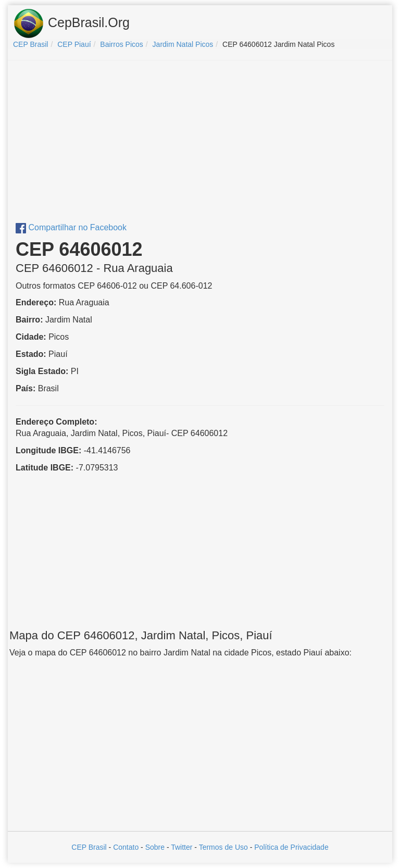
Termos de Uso (223, 847)
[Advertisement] (200, 144)
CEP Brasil (89, 847)
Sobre (155, 847)
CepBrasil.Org (71, 23)
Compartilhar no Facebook (71, 227)
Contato (126, 847)
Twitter (182, 847)
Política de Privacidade (291, 847)
